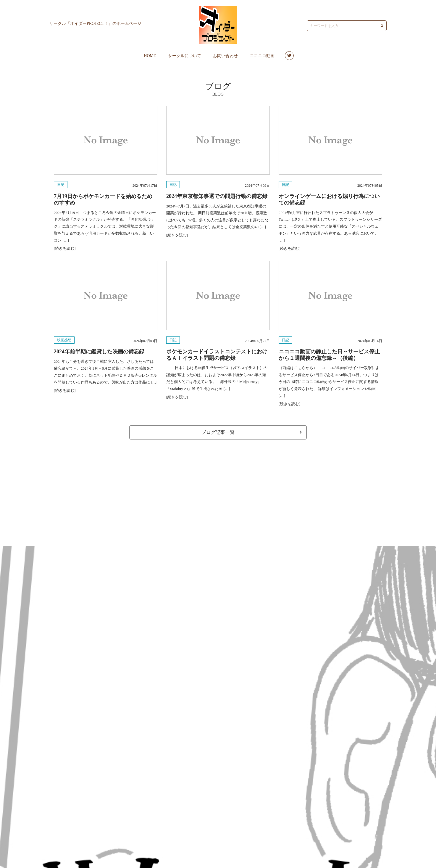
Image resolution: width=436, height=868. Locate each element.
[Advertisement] (218, 490)
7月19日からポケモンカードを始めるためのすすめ (103, 199)
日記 (61, 185)
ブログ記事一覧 (252, 432)
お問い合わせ (225, 56)
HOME (150, 56)
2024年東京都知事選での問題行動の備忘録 (217, 196)
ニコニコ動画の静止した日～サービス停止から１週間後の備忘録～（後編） (329, 355)
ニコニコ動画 (262, 56)
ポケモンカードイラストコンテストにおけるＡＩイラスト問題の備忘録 (217, 355)
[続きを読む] (65, 248)
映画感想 (64, 340)
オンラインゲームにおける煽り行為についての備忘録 (329, 199)
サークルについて (185, 56)
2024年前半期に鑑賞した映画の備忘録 (99, 352)
